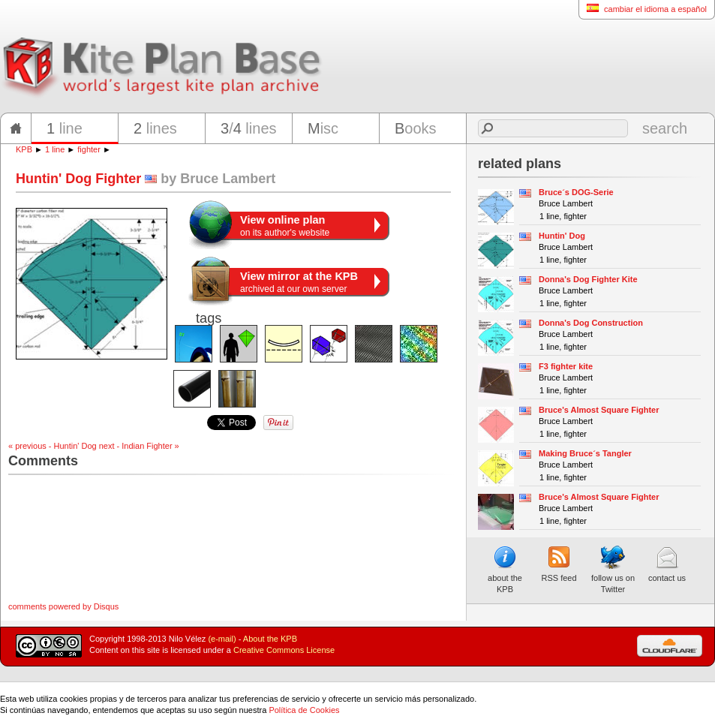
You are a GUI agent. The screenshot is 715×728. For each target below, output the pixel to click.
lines (155, 128)
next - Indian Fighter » (139, 446)
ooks (416, 128)
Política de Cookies (304, 710)
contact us (667, 564)
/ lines (249, 128)
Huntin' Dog (562, 236)
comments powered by (63, 606)
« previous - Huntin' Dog (53, 446)
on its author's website (285, 226)
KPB (24, 149)
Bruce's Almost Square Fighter (599, 410)
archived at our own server (299, 282)
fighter (89, 149)
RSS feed (559, 564)
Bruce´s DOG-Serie (576, 192)
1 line (55, 149)
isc (323, 128)
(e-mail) (222, 639)
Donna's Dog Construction (591, 323)
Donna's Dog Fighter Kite (588, 279)
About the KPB (270, 639)
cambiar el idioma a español (643, 9)
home (16, 128)
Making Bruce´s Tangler (585, 453)
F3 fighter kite (566, 366)
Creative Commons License (284, 650)
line (65, 128)
